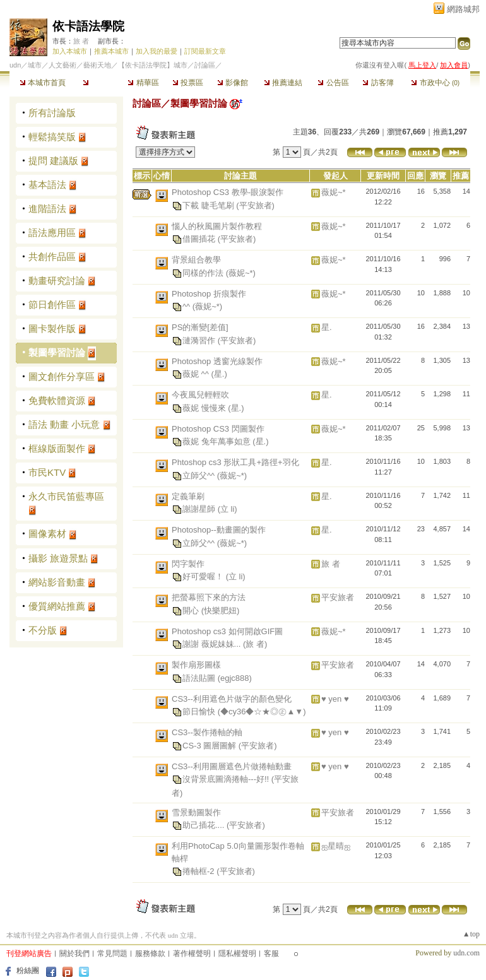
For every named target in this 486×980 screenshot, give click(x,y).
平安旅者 (338, 597)
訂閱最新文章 (205, 51)
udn (15, 65)
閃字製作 (188, 564)
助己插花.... (204, 825)
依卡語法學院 (88, 26)
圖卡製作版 (52, 328)
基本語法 (47, 185)
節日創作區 (52, 304)
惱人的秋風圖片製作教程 (217, 226)
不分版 (43, 630)
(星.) (219, 374)
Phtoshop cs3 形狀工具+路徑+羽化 (235, 462)
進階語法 (47, 209)
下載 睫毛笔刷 (209, 205)
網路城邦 (463, 9)
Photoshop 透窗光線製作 (217, 361)
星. (327, 327)
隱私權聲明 (237, 953)
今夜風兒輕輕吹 (200, 395)
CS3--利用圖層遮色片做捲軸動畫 (232, 766)
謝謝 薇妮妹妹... (213, 644)
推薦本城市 (111, 51)
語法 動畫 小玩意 (64, 424)
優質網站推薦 (57, 606)
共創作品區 (52, 257)
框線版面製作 (57, 448)
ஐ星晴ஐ (336, 846)
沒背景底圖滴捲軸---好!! (227, 779)
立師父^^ (200, 475)
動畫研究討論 (57, 280)
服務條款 (150, 953)
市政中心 (435, 83)
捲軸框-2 (199, 871)
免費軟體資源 (57, 400)
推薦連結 (283, 83)
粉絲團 (28, 971)
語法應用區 (52, 233)
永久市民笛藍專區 (66, 496)
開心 (192, 610)
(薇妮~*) (241, 272)
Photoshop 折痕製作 (209, 294)
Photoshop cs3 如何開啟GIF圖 (227, 631)
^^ (187, 306)
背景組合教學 (196, 260)
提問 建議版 (53, 161)
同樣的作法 (204, 272)
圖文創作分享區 (62, 376)
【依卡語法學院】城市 (153, 65)
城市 (35, 65)
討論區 (98, 83)
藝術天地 (97, 65)
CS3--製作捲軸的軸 (207, 732)
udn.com (466, 953)
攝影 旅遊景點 (58, 558)
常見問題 (112, 953)
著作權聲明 (192, 953)
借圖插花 (200, 239)
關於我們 (74, 953)
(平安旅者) (255, 205)
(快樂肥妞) (221, 610)
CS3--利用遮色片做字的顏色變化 (232, 699)
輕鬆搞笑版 (52, 137)
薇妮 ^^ (197, 374)
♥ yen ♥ (335, 699)
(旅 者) (255, 644)
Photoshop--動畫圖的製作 (219, 530)
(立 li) (228, 509)
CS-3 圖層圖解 (210, 745)
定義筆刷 (188, 496)
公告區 (333, 83)
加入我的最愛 (157, 51)
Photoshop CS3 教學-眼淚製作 (228, 192)
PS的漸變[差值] (200, 327)
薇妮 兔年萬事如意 (217, 441)
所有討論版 (52, 113)
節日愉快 (200, 711)
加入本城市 (70, 51)
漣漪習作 (200, 340)
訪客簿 (378, 83)
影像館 (233, 83)
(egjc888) (235, 677)
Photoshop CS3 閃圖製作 (218, 429)
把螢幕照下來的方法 (209, 597)
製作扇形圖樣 (196, 665)
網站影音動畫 (57, 582)
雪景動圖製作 (196, 812)
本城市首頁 (43, 83)
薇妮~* (334, 192)
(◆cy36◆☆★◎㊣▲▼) (262, 711)
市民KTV (47, 472)
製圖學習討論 (57, 352)
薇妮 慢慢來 (205, 407)
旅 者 (81, 41)
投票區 (188, 83)
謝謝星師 (200, 509)
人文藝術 (62, 65)
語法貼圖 (200, 677)
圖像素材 (47, 534)
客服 (271, 953)
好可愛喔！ (204, 576)
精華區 (143, 83)
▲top (471, 934)
